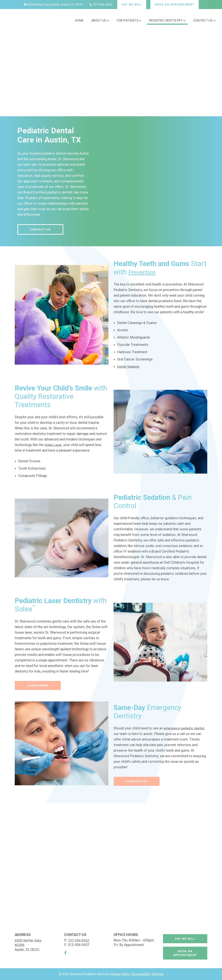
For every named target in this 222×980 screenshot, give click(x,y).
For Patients (128, 20)
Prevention (145, 272)
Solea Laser (54, 445)
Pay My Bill (132, 5)
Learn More (38, 685)
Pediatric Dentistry (166, 20)
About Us (99, 20)
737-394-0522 (101, 5)
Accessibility (141, 974)
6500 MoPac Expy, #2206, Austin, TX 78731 (54, 5)
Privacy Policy (120, 974)
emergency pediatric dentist (185, 728)
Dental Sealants (129, 367)
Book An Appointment (174, 5)
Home (79, 20)
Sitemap (158, 974)
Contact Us (203, 20)
